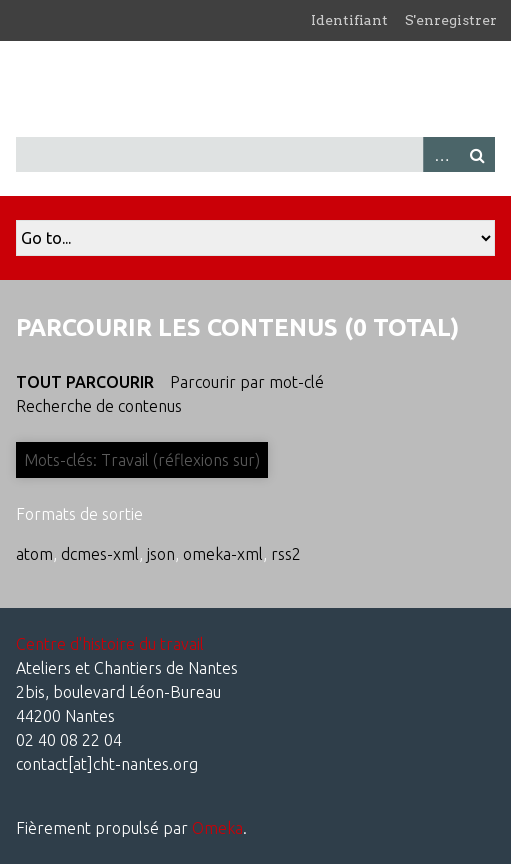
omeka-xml (223, 554)
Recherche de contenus (99, 406)
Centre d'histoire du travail (110, 644)
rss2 (286, 554)
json (161, 554)
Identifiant (349, 20)
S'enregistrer (451, 20)
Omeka (217, 828)
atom (34, 554)
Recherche (477, 154)
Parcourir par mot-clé (247, 382)
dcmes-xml (100, 554)
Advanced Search (441, 154)
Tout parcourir (85, 382)
